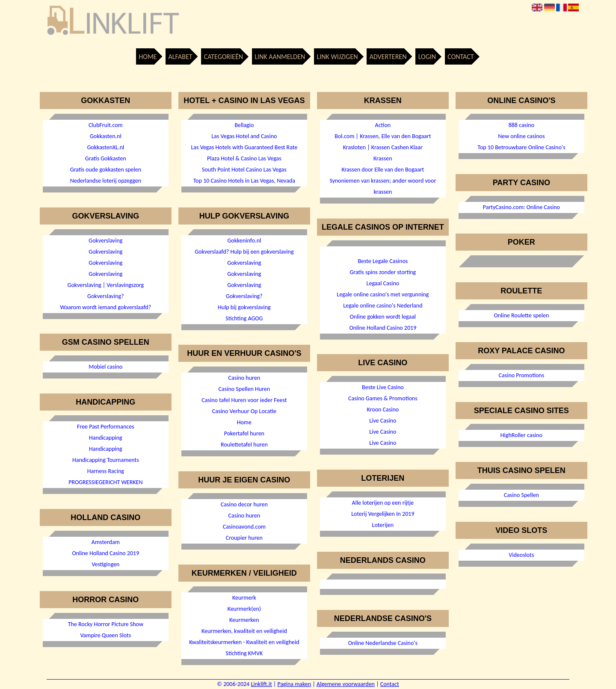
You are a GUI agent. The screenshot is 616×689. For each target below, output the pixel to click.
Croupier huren (244, 538)
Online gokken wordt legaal (383, 317)
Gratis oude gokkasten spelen (106, 170)
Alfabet (181, 57)
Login (427, 57)
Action (383, 125)
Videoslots (521, 555)
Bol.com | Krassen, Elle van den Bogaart (383, 136)
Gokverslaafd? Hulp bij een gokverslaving (244, 252)
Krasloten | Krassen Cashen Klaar (383, 147)
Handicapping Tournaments (106, 460)
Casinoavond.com (244, 527)
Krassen (383, 158)
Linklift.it (261, 684)
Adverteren (388, 57)
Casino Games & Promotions (383, 398)
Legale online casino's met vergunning (383, 294)
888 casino (521, 125)
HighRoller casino (521, 435)
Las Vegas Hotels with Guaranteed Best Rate (244, 147)
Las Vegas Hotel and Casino (244, 136)
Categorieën (224, 57)
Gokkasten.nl (106, 136)
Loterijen (383, 525)
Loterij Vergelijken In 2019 (383, 514)
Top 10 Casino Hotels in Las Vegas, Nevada (244, 181)
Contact (461, 57)
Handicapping (106, 438)
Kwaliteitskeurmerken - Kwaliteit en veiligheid (244, 642)
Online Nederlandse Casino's (383, 643)
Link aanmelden (280, 57)
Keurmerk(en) (244, 609)
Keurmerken (244, 620)
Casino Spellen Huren (244, 389)
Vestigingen (105, 564)
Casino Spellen (521, 495)
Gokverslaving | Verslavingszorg (106, 285)
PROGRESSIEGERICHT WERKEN (105, 482)
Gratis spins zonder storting (383, 272)
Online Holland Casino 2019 (105, 553)
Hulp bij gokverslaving (244, 307)
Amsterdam (106, 542)
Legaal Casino (383, 283)
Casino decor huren (244, 504)
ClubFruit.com (106, 125)
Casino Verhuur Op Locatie (244, 411)
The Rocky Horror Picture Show (106, 624)
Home (148, 57)
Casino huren (244, 378)
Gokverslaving (105, 241)
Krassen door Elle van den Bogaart (383, 170)
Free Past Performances (106, 427)
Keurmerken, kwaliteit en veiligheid (244, 631)
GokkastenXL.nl (105, 147)
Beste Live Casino (383, 387)
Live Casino (383, 421)
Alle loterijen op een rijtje (383, 503)
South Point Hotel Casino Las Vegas (244, 170)
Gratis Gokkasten (106, 158)
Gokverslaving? (106, 296)
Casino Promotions (522, 375)
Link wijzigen (337, 57)
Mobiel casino (105, 367)
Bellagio (244, 125)
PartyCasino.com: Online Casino (521, 207)
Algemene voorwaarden (346, 684)
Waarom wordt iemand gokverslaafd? (106, 307)
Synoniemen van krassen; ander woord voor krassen (383, 186)
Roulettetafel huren (244, 445)
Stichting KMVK (244, 653)
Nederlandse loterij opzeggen (106, 181)
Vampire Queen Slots (105, 635)
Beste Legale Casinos (383, 261)
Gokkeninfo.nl (244, 241)
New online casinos (521, 136)
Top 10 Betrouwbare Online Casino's (521, 147)
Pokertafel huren (244, 433)
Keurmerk (244, 598)
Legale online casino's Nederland (383, 306)
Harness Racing (106, 471)
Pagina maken (294, 684)
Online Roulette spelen (521, 315)
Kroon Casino (383, 410)
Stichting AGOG (244, 318)
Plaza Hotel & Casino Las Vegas (244, 158)
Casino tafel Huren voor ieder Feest (244, 400)
